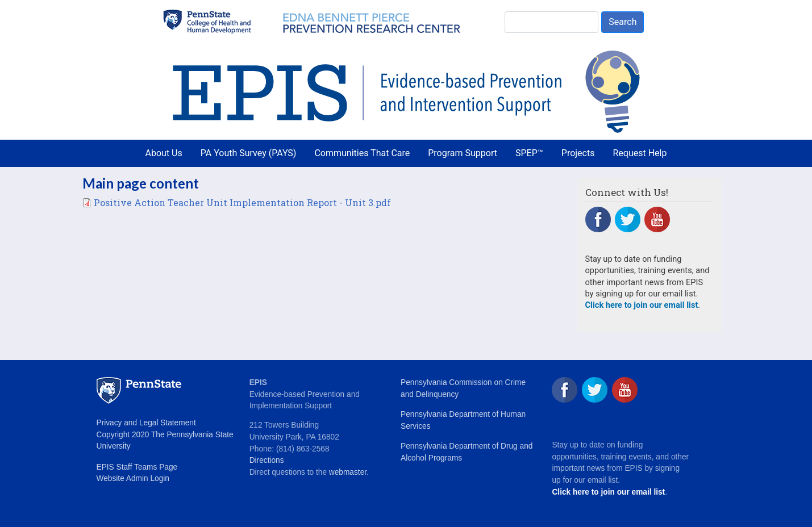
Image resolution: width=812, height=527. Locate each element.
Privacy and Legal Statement (146, 423)
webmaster (348, 472)
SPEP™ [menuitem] (529, 153)
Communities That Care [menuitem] (362, 153)
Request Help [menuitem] (640, 153)
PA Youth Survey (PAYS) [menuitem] (249, 153)
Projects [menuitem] (578, 153)
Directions (267, 460)
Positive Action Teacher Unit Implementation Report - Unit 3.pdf (242, 202)
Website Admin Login (133, 478)
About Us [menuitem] (164, 153)
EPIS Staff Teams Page (137, 467)
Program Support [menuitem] (463, 153)
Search (622, 22)
